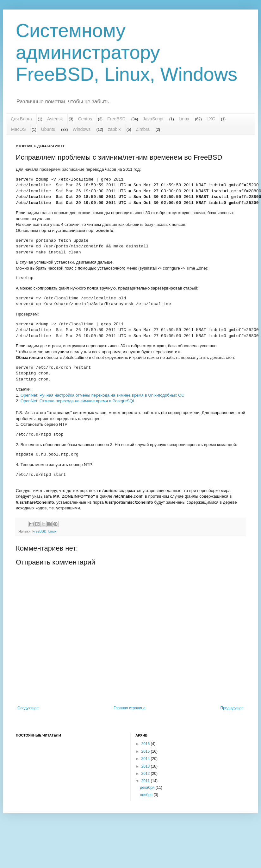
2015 (146, 751)
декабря (148, 788)
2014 (146, 759)
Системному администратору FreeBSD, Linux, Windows (127, 52)
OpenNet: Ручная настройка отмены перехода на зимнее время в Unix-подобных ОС (103, 395)
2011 (146, 781)
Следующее (28, 708)
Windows (82, 129)
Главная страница (130, 708)
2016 (146, 744)
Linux (184, 119)
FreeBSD (116, 119)
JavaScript (153, 119)
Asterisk (55, 119)
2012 (146, 774)
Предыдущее (232, 708)
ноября (147, 795)
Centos (85, 119)
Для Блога (21, 119)
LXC (211, 119)
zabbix (114, 129)
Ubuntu (48, 129)
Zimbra (143, 129)
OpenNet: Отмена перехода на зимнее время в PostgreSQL (78, 401)
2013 (146, 766)
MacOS (19, 129)
